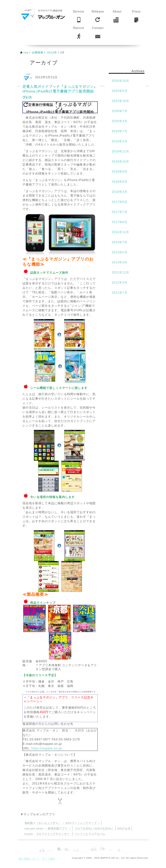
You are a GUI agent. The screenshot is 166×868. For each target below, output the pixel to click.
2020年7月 (120, 111)
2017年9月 (120, 202)
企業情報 (38, 52)
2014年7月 (120, 242)
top (26, 52)
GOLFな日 (124, 828)
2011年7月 (120, 293)
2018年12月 (120, 151)
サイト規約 (49, 859)
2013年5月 (120, 252)
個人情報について (29, 859)
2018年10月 (120, 162)
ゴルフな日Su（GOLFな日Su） (94, 828)
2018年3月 (120, 192)
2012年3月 (120, 283)
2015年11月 (120, 232)
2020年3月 (120, 121)
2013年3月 (120, 262)
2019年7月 (120, 131)
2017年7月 (120, 212)
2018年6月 (120, 182)
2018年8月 (120, 172)
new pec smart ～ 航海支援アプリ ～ (48, 828)
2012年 (52, 52)
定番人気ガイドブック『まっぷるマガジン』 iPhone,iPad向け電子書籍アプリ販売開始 (60, 89)
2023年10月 (120, 101)
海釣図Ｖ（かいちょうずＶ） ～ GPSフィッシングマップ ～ (63, 823)
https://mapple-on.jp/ (47, 748)
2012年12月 (120, 272)
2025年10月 (120, 81)
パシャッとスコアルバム (90, 834)
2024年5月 (120, 91)
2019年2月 (120, 141)
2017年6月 (120, 222)
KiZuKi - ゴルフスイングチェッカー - (48, 834)
